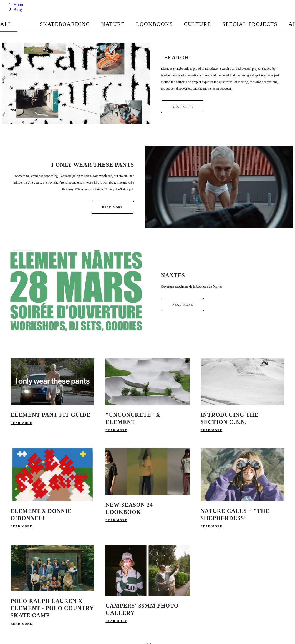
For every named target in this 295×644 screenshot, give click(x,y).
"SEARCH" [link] (177, 58)
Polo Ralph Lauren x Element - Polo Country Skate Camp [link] (52, 608)
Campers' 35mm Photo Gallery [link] (142, 609)
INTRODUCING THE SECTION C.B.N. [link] (230, 418)
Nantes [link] (173, 275)
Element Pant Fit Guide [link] (51, 415)
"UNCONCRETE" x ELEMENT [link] (133, 418)
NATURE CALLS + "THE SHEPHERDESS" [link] (235, 515)
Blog (18, 10)
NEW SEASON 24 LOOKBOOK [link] (129, 508)
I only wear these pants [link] (93, 165)
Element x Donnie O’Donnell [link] (41, 515)
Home (19, 5)
